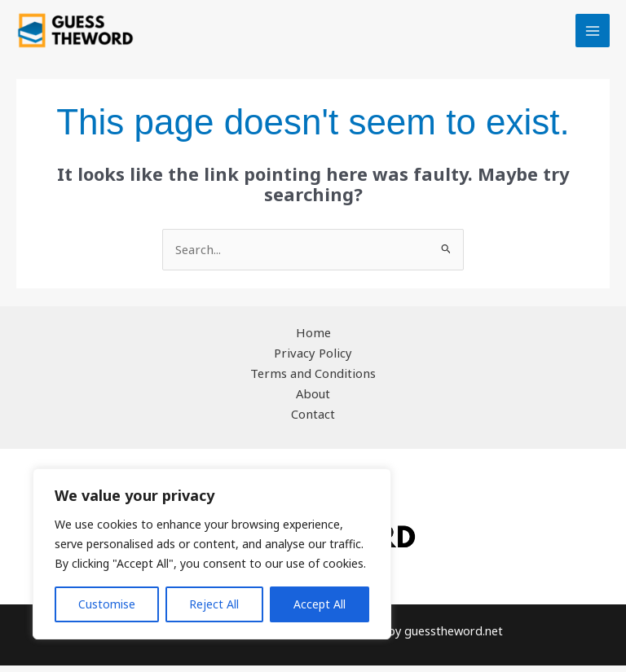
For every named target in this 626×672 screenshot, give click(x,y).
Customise (107, 604)
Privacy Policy (313, 360)
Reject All (214, 604)
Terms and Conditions (313, 380)
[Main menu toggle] (593, 35)
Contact (313, 421)
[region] (212, 554)
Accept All (320, 604)
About (313, 401)
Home (313, 340)
